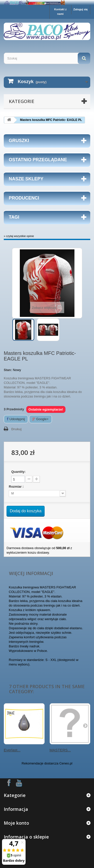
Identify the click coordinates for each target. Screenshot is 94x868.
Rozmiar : (17, 487)
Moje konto (16, 823)
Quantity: (18, 472)
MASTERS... (60, 750)
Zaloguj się (81, 9)
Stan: (8, 370)
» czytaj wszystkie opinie (19, 236)
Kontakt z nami (60, 12)
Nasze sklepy (26, 179)
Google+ (40, 419)
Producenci (24, 198)
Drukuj (16, 429)
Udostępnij (16, 419)
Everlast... (12, 750)
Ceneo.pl (66, 763)
